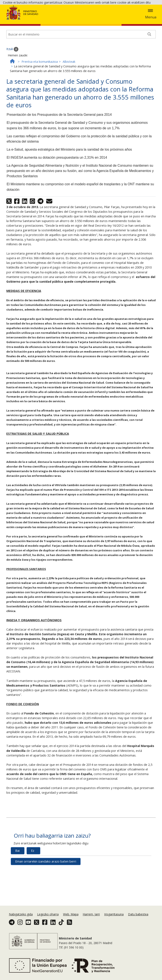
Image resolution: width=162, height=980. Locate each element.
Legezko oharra (48, 914)
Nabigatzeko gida (21, 914)
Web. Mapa (71, 914)
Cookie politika (71, 19)
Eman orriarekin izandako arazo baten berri (46, 888)
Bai (17, 877)
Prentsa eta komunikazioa (40, 88)
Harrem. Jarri (91, 914)
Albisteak (69, 88)
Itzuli (12, 75)
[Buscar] (149, 60)
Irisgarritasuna (114, 914)
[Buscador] (81, 60)
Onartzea (103, 19)
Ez (33, 877)
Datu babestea (138, 914)
